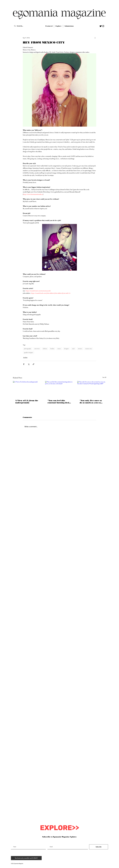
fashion (45, 349)
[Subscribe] (99, 847)
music (59, 349)
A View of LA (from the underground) (27, 402)
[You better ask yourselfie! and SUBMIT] (26, 858)
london (52, 349)
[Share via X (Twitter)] (29, 364)
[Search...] (20, 26)
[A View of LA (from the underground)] (27, 389)
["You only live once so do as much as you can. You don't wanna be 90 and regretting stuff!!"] (92, 389)
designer (66, 349)
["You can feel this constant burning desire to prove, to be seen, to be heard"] (60, 389)
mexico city (89, 349)
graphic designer (29, 352)
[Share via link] (33, 364)
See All (104, 377)
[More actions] (95, 38)
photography (28, 349)
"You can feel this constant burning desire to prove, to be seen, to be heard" (59, 402)
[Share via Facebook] (24, 364)
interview (37, 349)
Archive (25, 357)
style (73, 349)
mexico (80, 349)
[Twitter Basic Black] (101, 26)
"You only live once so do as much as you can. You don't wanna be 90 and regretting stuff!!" (91, 402)
